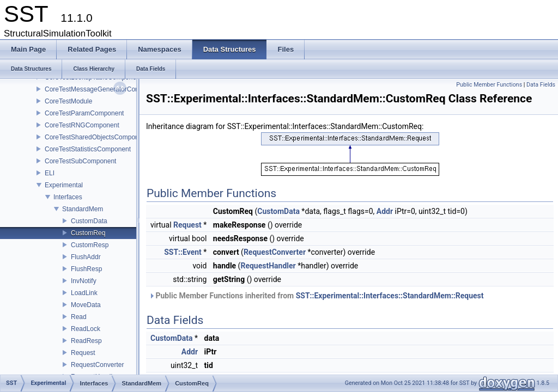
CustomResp (90, 245)
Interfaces (68, 197)
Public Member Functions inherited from (316, 296)
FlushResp (86, 269)
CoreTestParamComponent (84, 113)
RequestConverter (97, 365)
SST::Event (183, 252)
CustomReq (88, 233)
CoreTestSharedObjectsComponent (96, 137)
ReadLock (86, 329)
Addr (385, 211)
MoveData (86, 305)
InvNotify (84, 281)
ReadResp (86, 341)
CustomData (89, 221)
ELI (50, 173)
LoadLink (84, 293)
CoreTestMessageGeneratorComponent (103, 89)
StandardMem (83, 209)
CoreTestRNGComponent (82, 125)
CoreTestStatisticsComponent (88, 149)
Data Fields (541, 85)
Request (83, 353)
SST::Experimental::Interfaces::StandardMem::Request (390, 296)
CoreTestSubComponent (80, 161)
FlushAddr (86, 257)
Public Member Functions (489, 85)
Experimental (64, 185)
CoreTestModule (68, 101)
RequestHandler (268, 266)
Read (79, 317)
